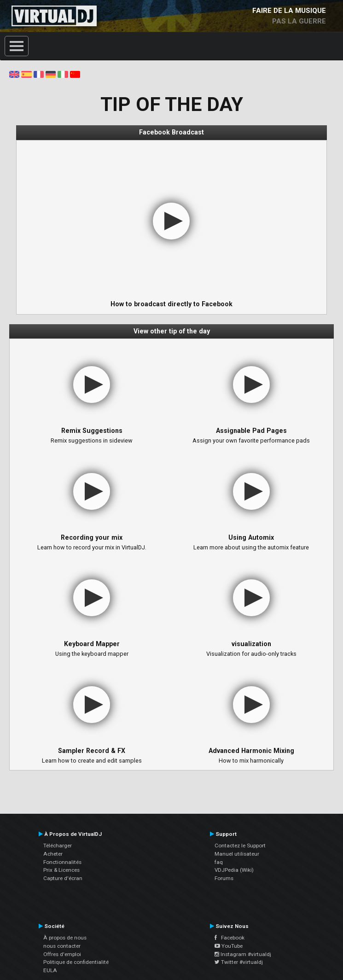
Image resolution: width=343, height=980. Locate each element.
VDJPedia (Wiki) (234, 870)
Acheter (53, 854)
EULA (50, 970)
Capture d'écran (63, 878)
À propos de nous (65, 938)
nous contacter (62, 946)
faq (219, 862)
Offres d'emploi (62, 954)
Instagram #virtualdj (243, 954)
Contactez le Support (240, 846)
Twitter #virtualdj (239, 962)
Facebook (230, 938)
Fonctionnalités (62, 862)
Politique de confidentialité (76, 962)
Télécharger (58, 846)
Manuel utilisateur (237, 854)
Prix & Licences (61, 870)
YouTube (229, 946)
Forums (224, 878)
